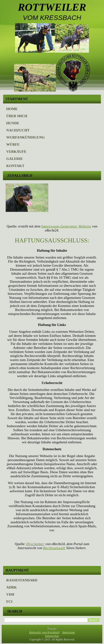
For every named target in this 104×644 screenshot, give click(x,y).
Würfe (13, 144)
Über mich (17, 116)
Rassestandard (22, 580)
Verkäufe (16, 152)
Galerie (14, 159)
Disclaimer (35, 544)
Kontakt (15, 166)
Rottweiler (52, 7)
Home (12, 109)
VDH (10, 594)
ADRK (11, 587)
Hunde (13, 123)
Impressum (68, 632)
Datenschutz (52, 636)
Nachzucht (18, 130)
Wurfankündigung (25, 137)
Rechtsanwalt (54, 548)
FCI (9, 602)
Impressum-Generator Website (66, 226)
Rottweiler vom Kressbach (44, 632)
